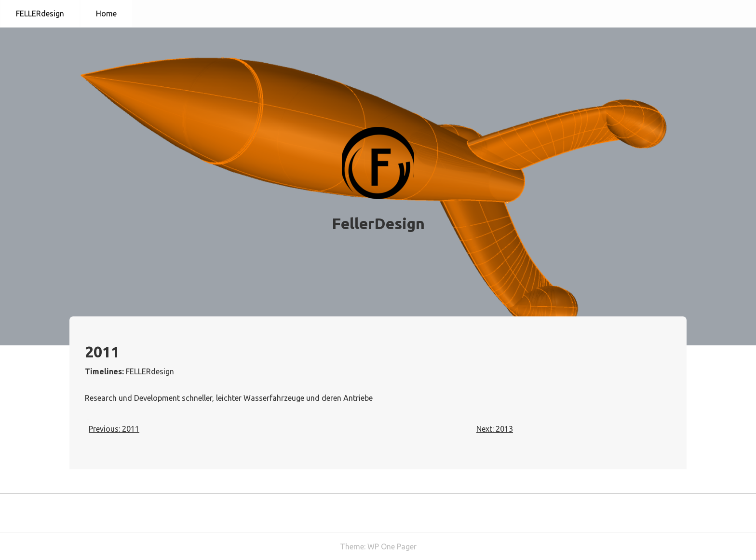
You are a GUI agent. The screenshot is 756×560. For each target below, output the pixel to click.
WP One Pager (392, 546)
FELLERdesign (40, 14)
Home (106, 14)
